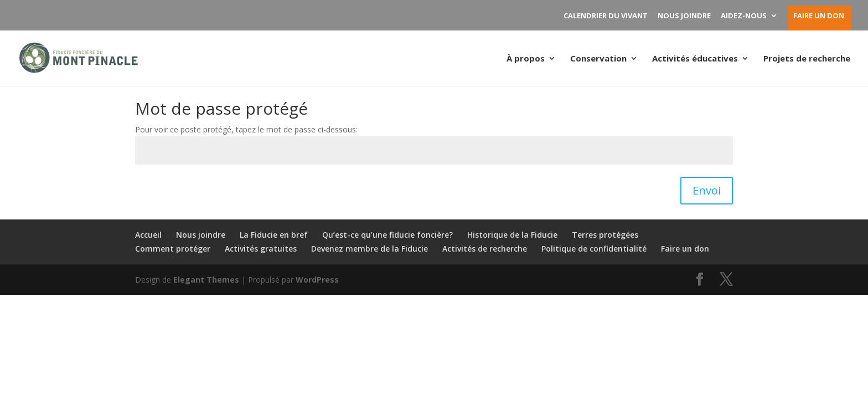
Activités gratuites (261, 249)
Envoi (707, 190)
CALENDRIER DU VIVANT (606, 16)
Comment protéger (173, 249)
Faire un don (685, 249)
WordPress (317, 280)
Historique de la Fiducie (512, 235)
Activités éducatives (695, 59)
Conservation (598, 59)
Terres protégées (605, 235)
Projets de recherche (807, 59)
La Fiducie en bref (274, 235)
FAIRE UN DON (819, 16)
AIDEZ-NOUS (744, 16)
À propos (526, 59)
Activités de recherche (485, 249)
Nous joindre (201, 235)
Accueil (148, 235)
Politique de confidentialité (594, 249)
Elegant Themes (206, 280)
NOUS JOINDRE (684, 16)
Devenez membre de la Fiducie (370, 249)
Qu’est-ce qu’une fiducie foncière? (387, 235)
